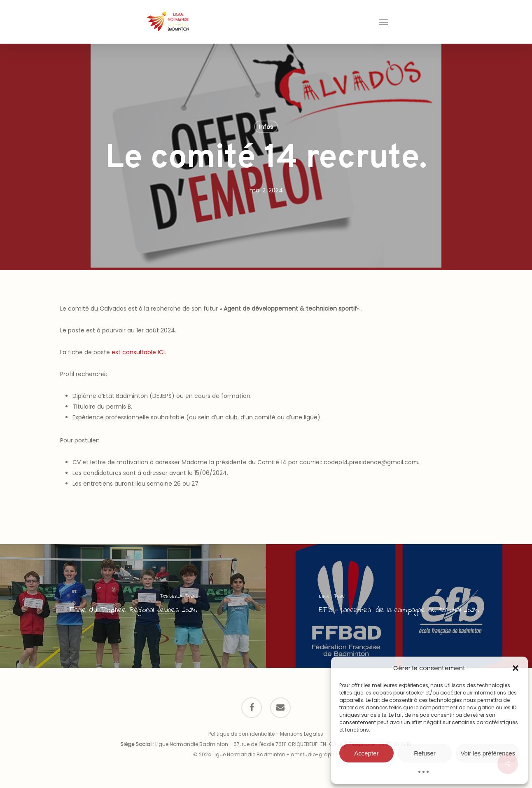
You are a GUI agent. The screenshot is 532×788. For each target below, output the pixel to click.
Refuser (425, 753)
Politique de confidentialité (241, 734)
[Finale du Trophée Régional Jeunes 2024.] (133, 606)
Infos (266, 127)
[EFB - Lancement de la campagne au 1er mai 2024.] (399, 606)
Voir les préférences (488, 753)
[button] (516, 668)
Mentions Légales (302, 734)
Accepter (366, 753)
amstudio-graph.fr (315, 754)
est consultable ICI (138, 352)
